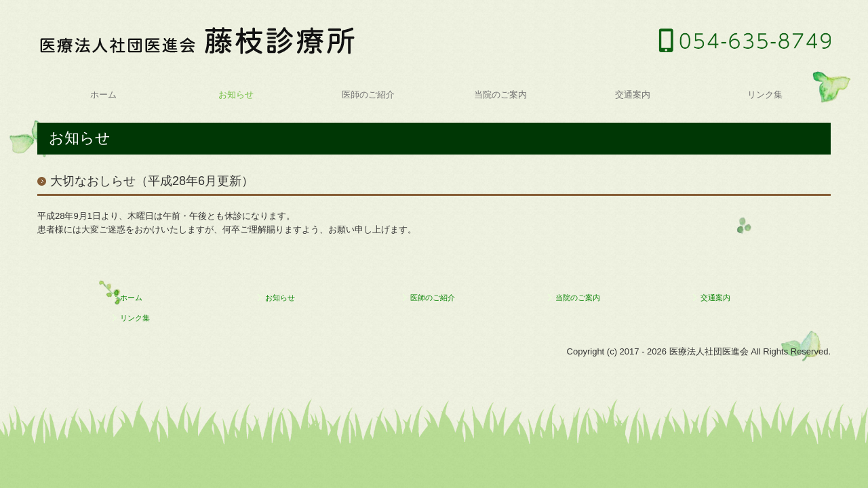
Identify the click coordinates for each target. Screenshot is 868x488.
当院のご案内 (500, 95)
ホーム (103, 95)
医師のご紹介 (368, 95)
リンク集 (765, 95)
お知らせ (236, 95)
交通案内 (633, 95)
